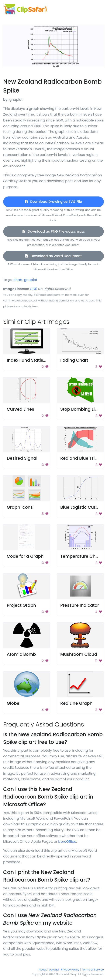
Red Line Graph (76, 703)
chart (18, 280)
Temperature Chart (81, 556)
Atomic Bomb (21, 654)
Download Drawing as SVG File (53, 202)
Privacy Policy (70, 970)
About (43, 970)
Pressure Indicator (80, 605)
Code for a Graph (25, 556)
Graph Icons (20, 507)
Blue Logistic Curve (80, 507)
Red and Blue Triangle (84, 458)
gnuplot (31, 280)
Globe (13, 703)
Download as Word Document (53, 256)
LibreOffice (67, 842)
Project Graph (21, 605)
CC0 (34, 289)
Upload (54, 970)
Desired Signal (22, 458)
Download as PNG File (54, 231)
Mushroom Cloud (79, 654)
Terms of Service (93, 970)
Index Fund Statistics (29, 360)
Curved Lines (20, 409)
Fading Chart (74, 360)
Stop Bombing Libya (82, 409)
